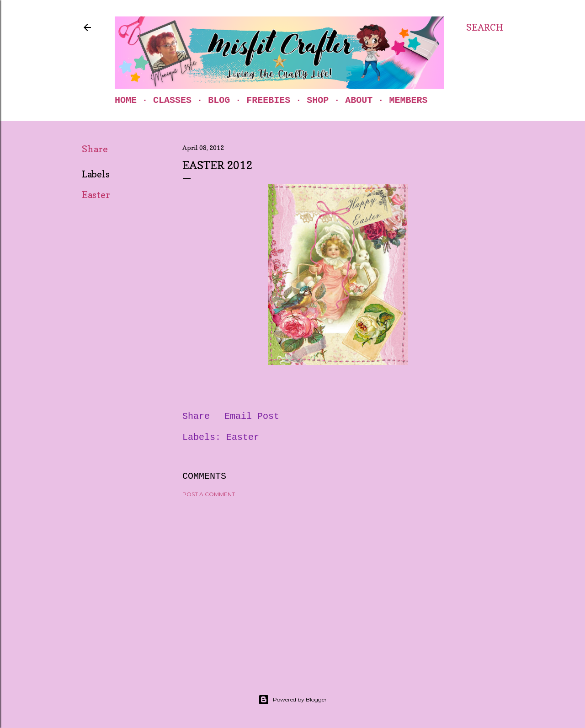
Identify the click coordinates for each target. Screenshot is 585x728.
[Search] (485, 27)
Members (408, 100)
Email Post (252, 416)
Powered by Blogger (292, 700)
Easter (96, 195)
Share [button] (95, 149)
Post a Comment (209, 494)
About (359, 100)
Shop (318, 100)
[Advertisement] (338, 584)
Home (126, 100)
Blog (219, 100)
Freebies (268, 100)
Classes (172, 100)
